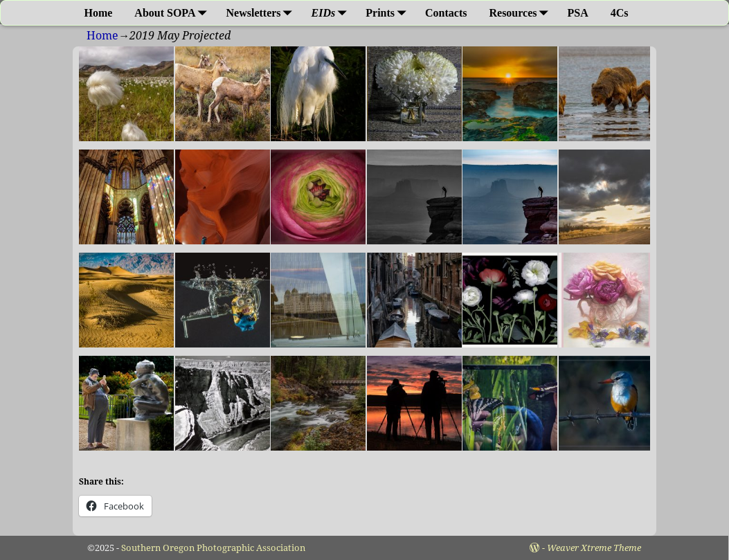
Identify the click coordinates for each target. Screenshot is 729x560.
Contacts (446, 13)
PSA (578, 13)
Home (98, 13)
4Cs (620, 13)
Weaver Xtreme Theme (594, 548)
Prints (388, 13)
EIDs (332, 13)
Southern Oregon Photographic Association (213, 548)
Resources (521, 13)
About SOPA (173, 13)
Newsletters (262, 13)
